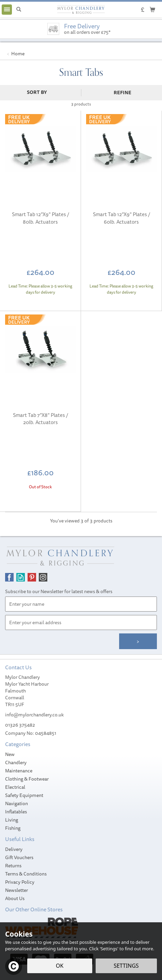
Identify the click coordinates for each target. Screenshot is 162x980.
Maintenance (19, 771)
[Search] (19, 10)
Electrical (15, 787)
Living (12, 820)
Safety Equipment (24, 795)
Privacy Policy (20, 882)
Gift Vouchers (19, 857)
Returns (13, 866)
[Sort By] (40, 92)
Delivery (14, 849)
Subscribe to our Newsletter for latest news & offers (59, 591)
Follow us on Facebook (9, 577)
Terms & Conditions (26, 874)
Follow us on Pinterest (32, 577)
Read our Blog (21, 577)
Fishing (13, 828)
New (10, 754)
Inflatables (16, 812)
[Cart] (152, 9)
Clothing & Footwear (27, 779)
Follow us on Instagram (43, 577)
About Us (15, 898)
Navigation (17, 803)
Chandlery (16, 762)
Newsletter (17, 890)
